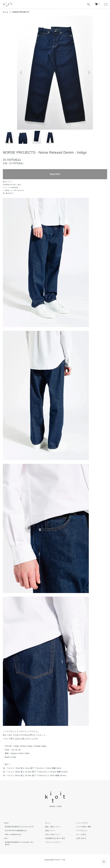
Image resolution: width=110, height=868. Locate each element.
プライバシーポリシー (53, 842)
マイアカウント (82, 831)
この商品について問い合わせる (13, 190)
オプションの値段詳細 (10, 187)
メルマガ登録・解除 (84, 827)
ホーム (6, 12)
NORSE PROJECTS (21, 12)
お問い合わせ (81, 838)
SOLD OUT (55, 174)
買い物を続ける (8, 193)
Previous (21, 73)
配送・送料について (53, 827)
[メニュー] (106, 4)
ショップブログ (82, 823)
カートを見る (81, 834)
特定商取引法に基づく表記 (12, 185)
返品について (7, 182)
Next (89, 73)
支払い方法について (53, 834)
